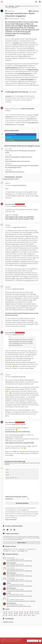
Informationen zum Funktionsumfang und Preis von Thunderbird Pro (21, 613)
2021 (26, 624)
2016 (16, 625)
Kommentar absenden (22, 515)
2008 (20, 627)
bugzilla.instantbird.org (14, 68)
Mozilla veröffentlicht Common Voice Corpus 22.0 (20, 167)
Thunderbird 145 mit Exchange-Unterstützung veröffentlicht (19, 598)
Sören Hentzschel (11, 210)
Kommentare (7, 563)
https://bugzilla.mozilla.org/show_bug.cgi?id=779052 (20, 228)
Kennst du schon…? (32, 561)
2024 (11, 624)
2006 (29, 627)
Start (6, 6)
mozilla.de (18, 6)
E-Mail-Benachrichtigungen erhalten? (16, 508)
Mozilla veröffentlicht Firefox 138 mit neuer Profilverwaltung (19, 573)
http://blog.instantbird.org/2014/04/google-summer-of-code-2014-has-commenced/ (20, 324)
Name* (7, 481)
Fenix (15, 561)
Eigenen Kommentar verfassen (14, 185)
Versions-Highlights (22, 563)
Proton (14, 563)
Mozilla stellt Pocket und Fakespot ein (16, 178)
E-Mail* (7, 484)
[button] (7, 490)
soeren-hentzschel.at (11, 119)
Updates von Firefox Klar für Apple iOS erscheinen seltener (19, 618)
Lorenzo (9, 595)
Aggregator (12, 6)
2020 (32, 624)
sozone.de (8, 128)
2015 (21, 625)
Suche (36, 2)
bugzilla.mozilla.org (12, 71)
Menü (40, 1)
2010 (11, 627)
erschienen (17, 43)
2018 (5, 625)
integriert (26, 81)
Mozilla (8, 152)
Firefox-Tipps (22, 561)
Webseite (8, 487)
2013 (32, 625)
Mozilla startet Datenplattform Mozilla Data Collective (21, 163)
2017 (11, 625)
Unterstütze (9, 98)
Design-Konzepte (8, 561)
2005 (34, 627)
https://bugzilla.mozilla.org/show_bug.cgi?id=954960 (20, 453)
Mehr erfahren (22, 554)
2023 (16, 624)
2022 (21, 624)
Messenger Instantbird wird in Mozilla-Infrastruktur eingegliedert (21, 15)
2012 (37, 625)
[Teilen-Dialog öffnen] (29, 11)
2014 (26, 625)
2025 (5, 624)
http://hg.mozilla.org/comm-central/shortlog (21, 441)
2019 (37, 624)
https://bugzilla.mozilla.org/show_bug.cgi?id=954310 (20, 224)
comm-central (18, 81)
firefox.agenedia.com (11, 126)
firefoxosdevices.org (24, 126)
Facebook (11, 541)
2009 (16, 627)
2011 (5, 627)
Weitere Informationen (12, 531)
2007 (25, 627)
